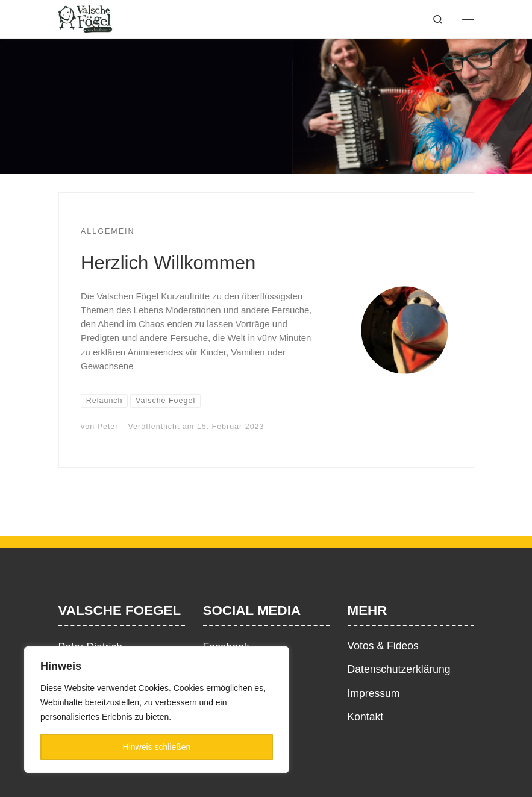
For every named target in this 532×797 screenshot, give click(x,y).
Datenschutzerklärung (399, 669)
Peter (108, 427)
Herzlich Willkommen (168, 263)
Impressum (374, 693)
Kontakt (366, 717)
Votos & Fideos (383, 646)
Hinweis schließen (157, 747)
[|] (86, 18)
